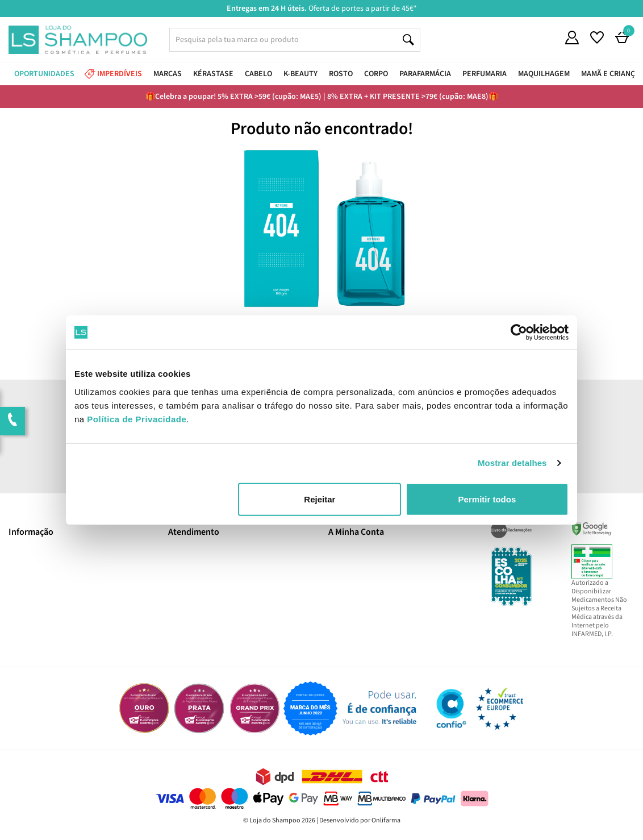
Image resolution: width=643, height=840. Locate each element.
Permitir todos (487, 499)
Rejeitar (320, 499)
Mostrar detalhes (512, 463)
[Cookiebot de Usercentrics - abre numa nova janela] (519, 332)
